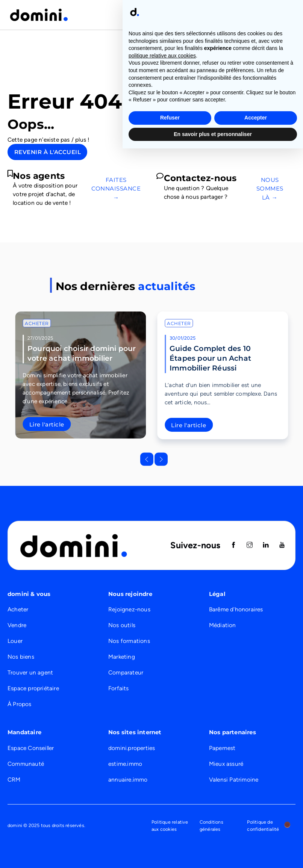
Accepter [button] (256, 837)
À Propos (20, 704)
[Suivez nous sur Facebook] (233, 545)
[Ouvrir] (288, 15)
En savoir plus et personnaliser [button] (213, 853)
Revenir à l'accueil (48, 152)
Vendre (17, 625)
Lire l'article (47, 424)
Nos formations (129, 641)
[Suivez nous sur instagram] (250, 545)
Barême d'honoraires (236, 609)
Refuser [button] (170, 837)
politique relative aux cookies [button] (162, 775)
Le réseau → (277, 125)
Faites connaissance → (116, 188)
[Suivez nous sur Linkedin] (266, 545)
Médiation (223, 625)
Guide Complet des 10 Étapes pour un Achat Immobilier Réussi (210, 358)
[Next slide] (161, 459)
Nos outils (122, 625)
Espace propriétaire (33, 688)
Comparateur (126, 672)
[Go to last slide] (147, 459)
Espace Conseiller (31, 748)
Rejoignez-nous (129, 609)
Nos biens (21, 657)
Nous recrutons (242, 15)
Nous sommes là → (270, 188)
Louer (15, 641)
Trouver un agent (30, 672)
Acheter (37, 323)
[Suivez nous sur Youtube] (282, 545)
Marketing (122, 657)
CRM (14, 780)
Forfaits (119, 688)
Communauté (26, 764)
